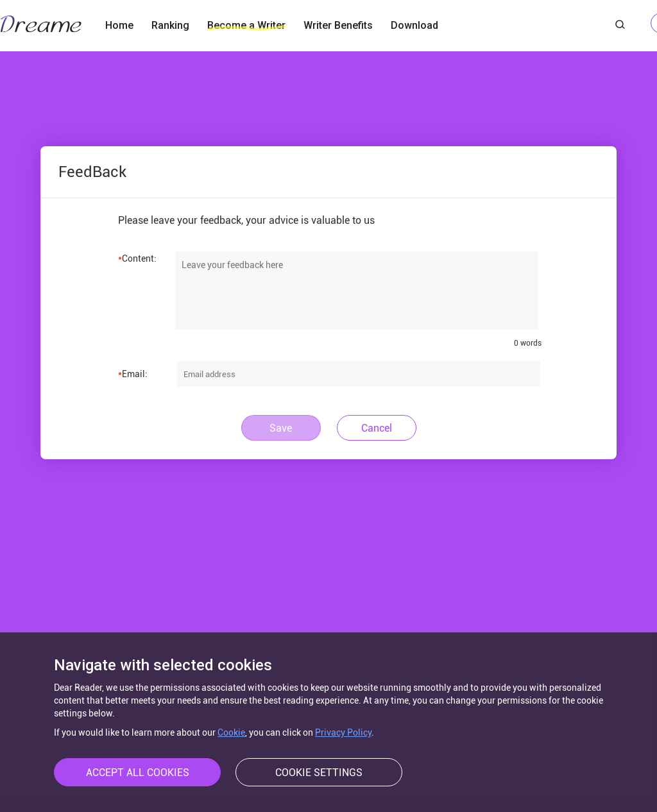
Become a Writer (246, 25)
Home (119, 25)
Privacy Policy (343, 732)
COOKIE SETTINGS (319, 773)
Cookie (231, 732)
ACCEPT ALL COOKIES (138, 773)
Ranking (170, 25)
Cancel (377, 428)
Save (281, 428)
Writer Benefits (338, 25)
